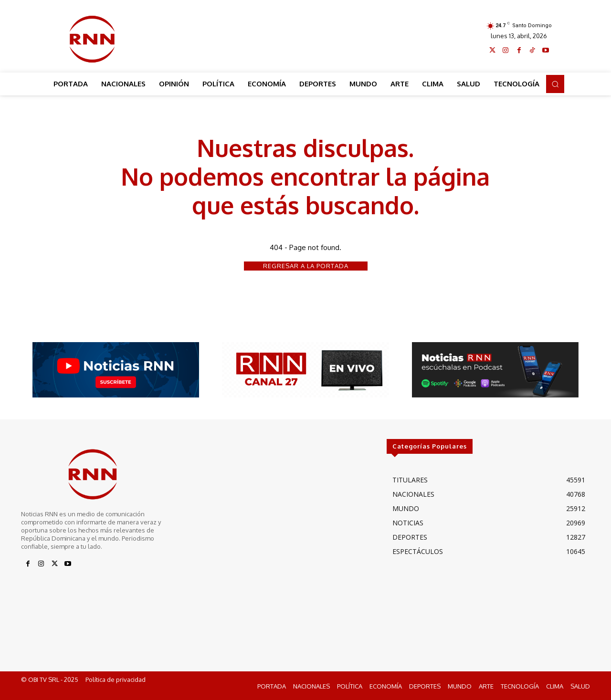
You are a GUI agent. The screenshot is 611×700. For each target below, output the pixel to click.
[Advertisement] (306, 37)
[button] (555, 84)
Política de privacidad (116, 680)
